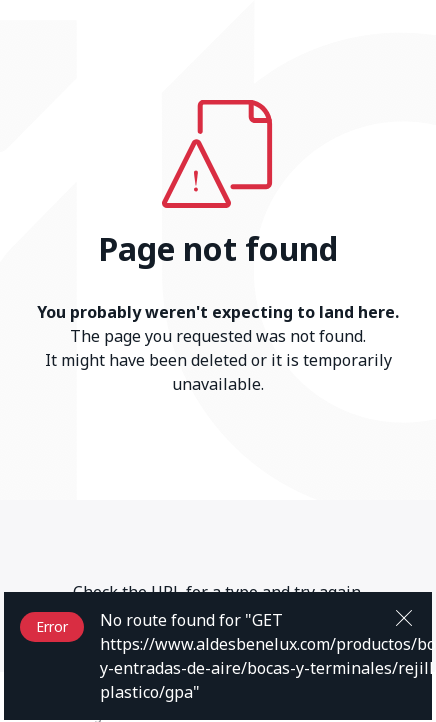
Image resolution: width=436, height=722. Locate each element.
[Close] (404, 616)
